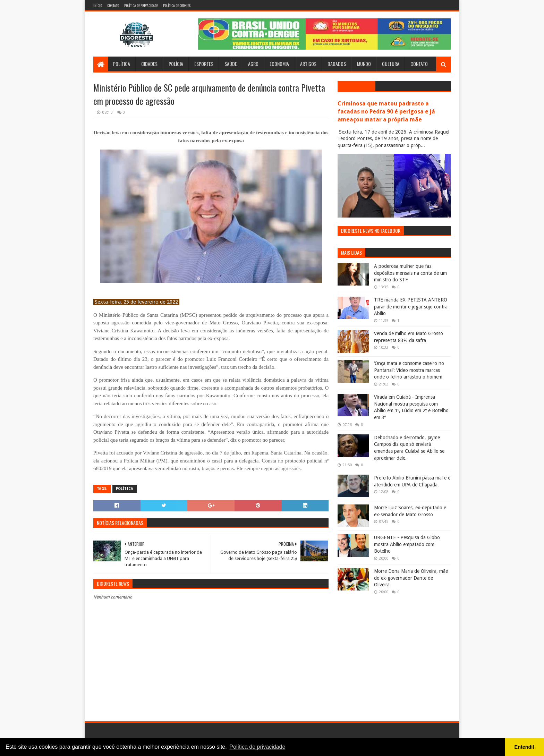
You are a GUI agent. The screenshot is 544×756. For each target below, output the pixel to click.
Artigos (308, 64)
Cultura (391, 64)
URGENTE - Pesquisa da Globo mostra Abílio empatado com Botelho (407, 544)
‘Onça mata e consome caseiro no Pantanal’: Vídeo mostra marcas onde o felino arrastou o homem (409, 370)
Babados (337, 64)
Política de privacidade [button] (257, 747)
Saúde (231, 64)
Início (98, 5)
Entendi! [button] (525, 747)
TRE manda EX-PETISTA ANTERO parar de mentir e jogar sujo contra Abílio (411, 307)
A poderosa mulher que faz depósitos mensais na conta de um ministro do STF (410, 273)
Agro (253, 64)
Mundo (364, 64)
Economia (279, 64)
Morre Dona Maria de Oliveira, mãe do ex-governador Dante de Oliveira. (411, 578)
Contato (113, 5)
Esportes (204, 64)
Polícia (176, 64)
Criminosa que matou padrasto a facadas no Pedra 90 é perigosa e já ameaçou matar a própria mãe (386, 112)
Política (122, 64)
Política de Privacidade (141, 5)
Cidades (149, 64)
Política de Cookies (177, 5)
